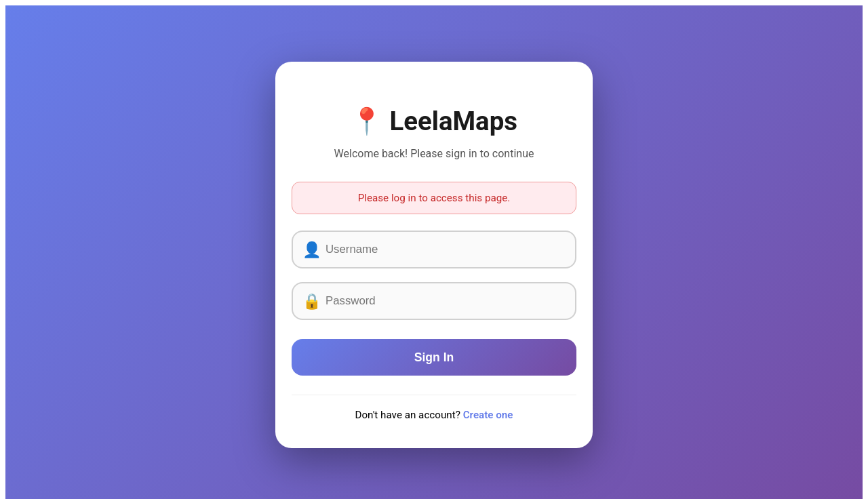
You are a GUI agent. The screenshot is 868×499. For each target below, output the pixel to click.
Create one (488, 415)
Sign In (434, 357)
